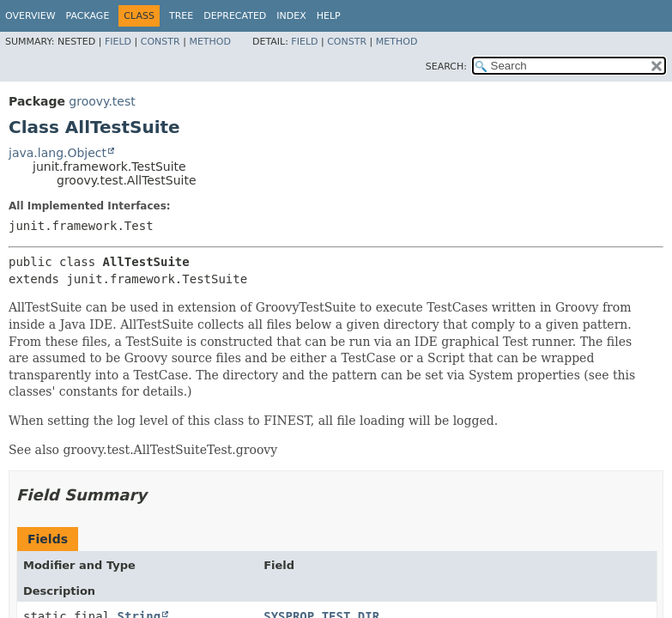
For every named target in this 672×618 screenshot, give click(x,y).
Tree (181, 16)
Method (210, 42)
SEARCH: (446, 67)
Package (88, 16)
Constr (160, 42)
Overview (30, 16)
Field (118, 42)
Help (329, 16)
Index (291, 16)
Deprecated (235, 16)
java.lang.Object (58, 153)
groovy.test (102, 101)
